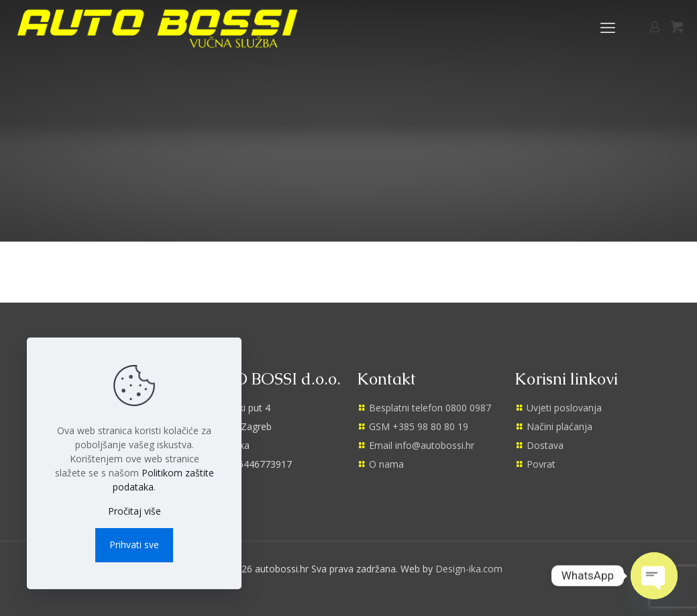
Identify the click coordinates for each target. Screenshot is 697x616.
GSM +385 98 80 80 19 (419, 426)
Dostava (545, 445)
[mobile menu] (608, 27)
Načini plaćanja (559, 426)
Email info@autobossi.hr (422, 445)
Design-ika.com (469, 569)
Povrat (541, 464)
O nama (386, 464)
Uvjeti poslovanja (564, 408)
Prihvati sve (134, 545)
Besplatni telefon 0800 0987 (430, 408)
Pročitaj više (135, 511)
